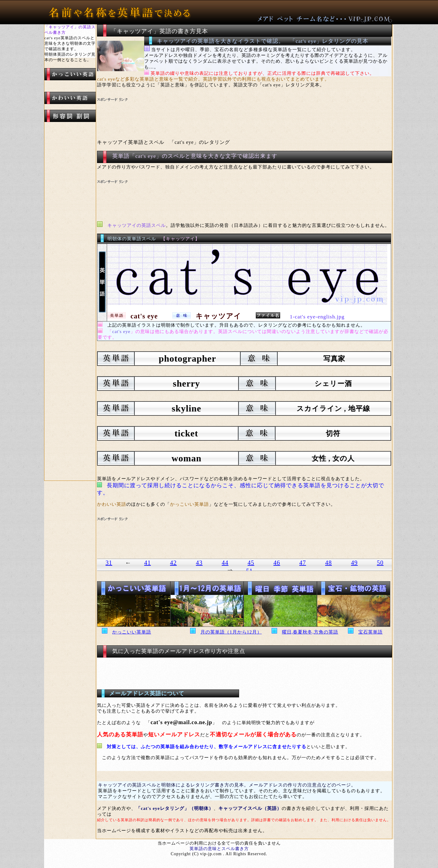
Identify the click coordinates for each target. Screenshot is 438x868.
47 (303, 563)
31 (109, 563)
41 (148, 563)
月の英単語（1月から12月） (231, 632)
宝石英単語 (370, 632)
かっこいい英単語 (132, 632)
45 (251, 563)
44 (225, 563)
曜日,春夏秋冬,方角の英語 (310, 632)
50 (380, 563)
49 (354, 563)
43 (199, 563)
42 (173, 563)
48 (328, 563)
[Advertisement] (211, 111)
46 (277, 563)
